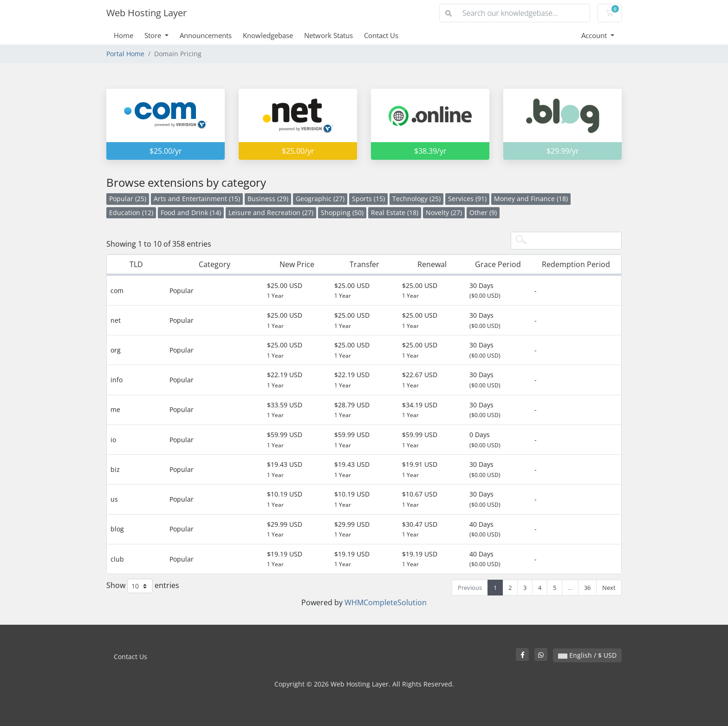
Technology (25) (416, 199)
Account (595, 35)
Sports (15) (368, 199)
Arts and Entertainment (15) (197, 199)
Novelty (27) (444, 213)
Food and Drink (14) (191, 213)
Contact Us (381, 35)
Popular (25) (128, 199)
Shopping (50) (342, 213)
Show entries (143, 586)
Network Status (328, 35)
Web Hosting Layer (146, 13)
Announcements (206, 35)
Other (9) (483, 213)
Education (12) (131, 213)
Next (609, 588)
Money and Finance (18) (531, 199)
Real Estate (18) (395, 213)
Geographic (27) (320, 199)
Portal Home (125, 54)
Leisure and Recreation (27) (271, 213)
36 (587, 588)
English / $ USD (587, 655)
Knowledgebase (268, 35)
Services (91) (467, 199)
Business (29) (268, 199)
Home (123, 35)
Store (154, 35)
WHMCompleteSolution (386, 602)
